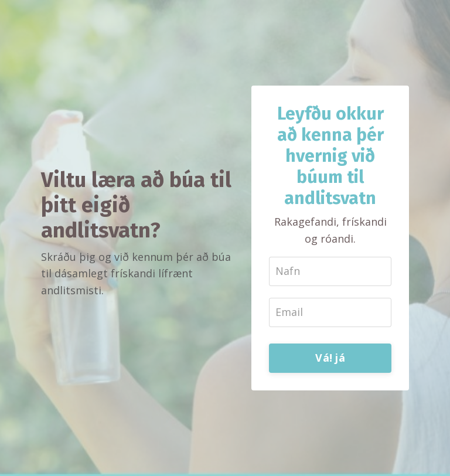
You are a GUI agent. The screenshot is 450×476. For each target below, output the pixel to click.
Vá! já (330, 358)
